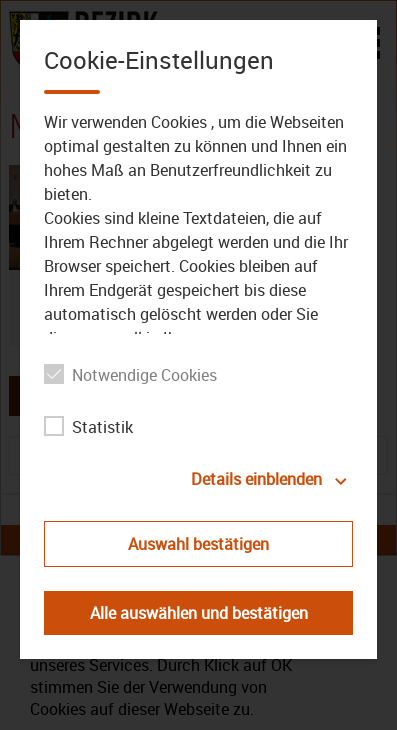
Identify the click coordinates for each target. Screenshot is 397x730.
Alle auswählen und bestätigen (199, 613)
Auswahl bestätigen (198, 544)
